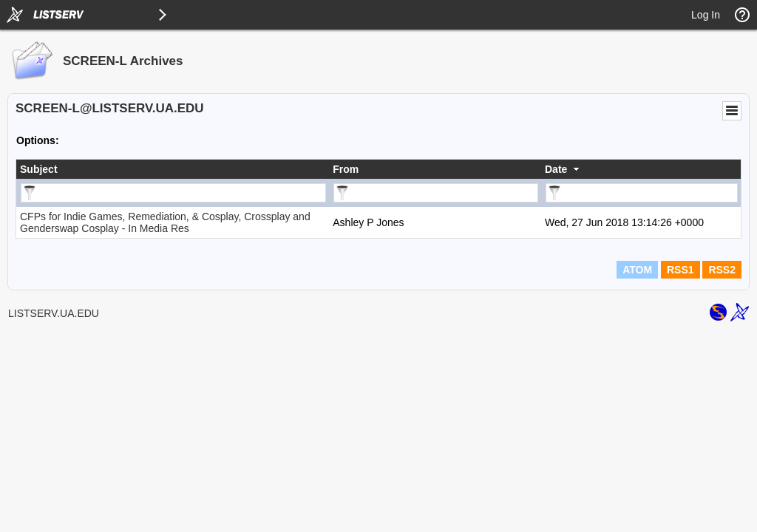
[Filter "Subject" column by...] (173, 193)
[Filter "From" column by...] (436, 193)
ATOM (637, 270)
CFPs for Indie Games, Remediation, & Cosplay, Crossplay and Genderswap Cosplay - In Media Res (165, 222)
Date (556, 169)
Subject (39, 169)
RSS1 (680, 270)
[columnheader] (173, 169)
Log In (706, 15)
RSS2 (722, 270)
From (346, 169)
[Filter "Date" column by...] (642, 193)
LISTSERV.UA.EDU (54, 313)
